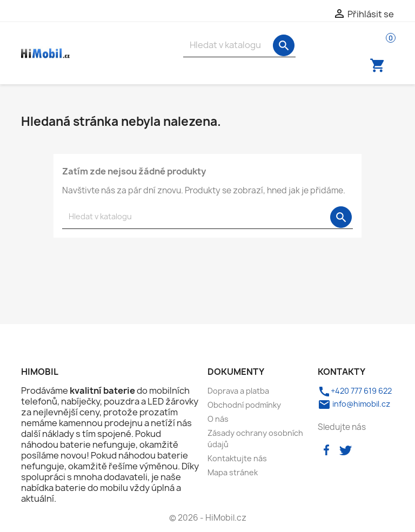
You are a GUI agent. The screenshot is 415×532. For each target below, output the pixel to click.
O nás (218, 419)
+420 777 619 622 (355, 391)
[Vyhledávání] (239, 45)
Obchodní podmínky (244, 405)
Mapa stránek (233, 472)
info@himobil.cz (354, 404)
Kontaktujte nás (237, 458)
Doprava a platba (238, 391)
